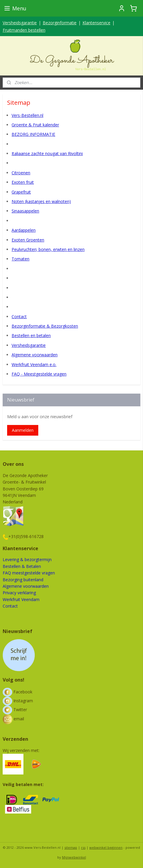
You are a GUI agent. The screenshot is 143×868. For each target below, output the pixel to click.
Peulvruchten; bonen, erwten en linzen (48, 249)
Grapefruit (21, 192)
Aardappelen (24, 230)
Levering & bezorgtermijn (27, 559)
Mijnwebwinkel (74, 857)
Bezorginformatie (60, 23)
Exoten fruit (23, 182)
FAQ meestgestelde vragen (29, 573)
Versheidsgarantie (20, 23)
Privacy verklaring (19, 593)
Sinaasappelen (25, 211)
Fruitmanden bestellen (24, 30)
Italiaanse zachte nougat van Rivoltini (47, 153)
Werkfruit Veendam (21, 599)
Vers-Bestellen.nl (27, 115)
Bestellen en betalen (31, 335)
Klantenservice (96, 23)
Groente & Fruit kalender (35, 125)
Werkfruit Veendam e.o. (34, 364)
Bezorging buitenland (23, 580)
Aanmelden (23, 430)
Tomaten (20, 259)
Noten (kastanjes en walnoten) (41, 201)
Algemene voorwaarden (35, 355)
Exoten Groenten (28, 240)
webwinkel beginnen (106, 847)
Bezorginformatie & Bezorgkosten (45, 326)
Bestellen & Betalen (22, 566)
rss (83, 847)
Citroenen (21, 173)
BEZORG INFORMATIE (33, 134)
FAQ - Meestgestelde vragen (39, 374)
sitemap (71, 847)
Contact (19, 316)
